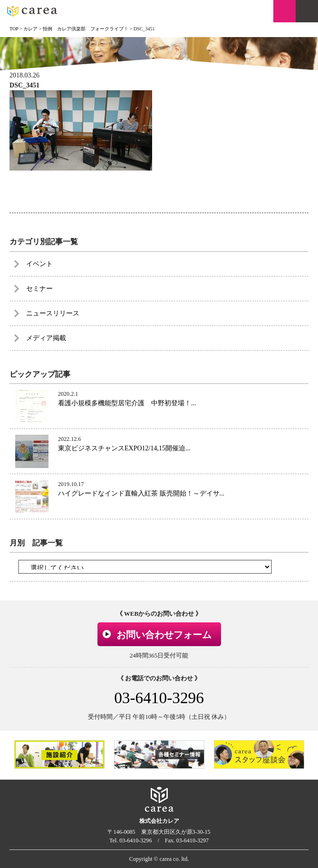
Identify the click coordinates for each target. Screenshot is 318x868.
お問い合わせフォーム (164, 635)
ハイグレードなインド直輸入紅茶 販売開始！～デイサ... (141, 493)
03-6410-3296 (159, 698)
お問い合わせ (284, 11)
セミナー (39, 289)
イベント (39, 264)
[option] (59, 754)
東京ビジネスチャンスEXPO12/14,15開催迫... (124, 448)
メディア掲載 (46, 338)
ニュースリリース (53, 313)
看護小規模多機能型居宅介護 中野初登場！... (127, 403)
